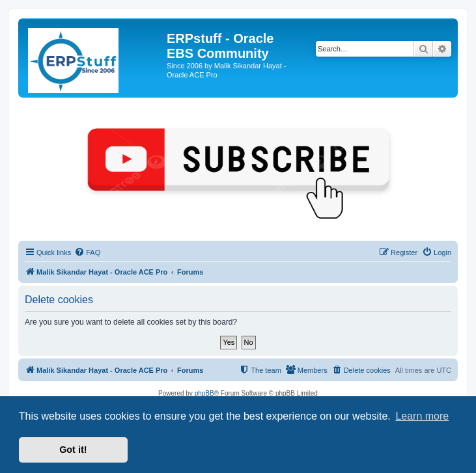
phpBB (204, 393)
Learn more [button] (422, 416)
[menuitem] (87, 252)
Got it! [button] (73, 450)
